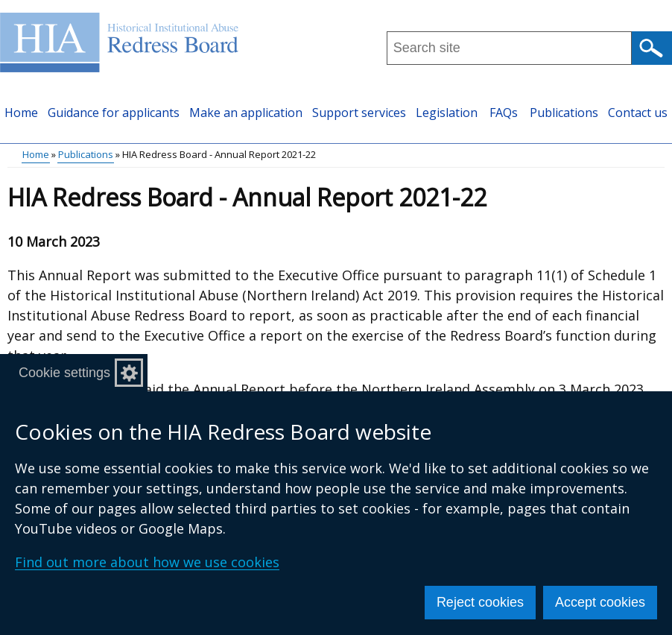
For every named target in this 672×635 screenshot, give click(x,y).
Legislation (447, 113)
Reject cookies (480, 602)
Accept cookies (600, 602)
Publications (564, 113)
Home (21, 113)
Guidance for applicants (114, 113)
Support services (359, 113)
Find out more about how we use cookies (147, 562)
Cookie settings (64, 373)
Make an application (246, 113)
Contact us (638, 113)
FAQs (504, 113)
